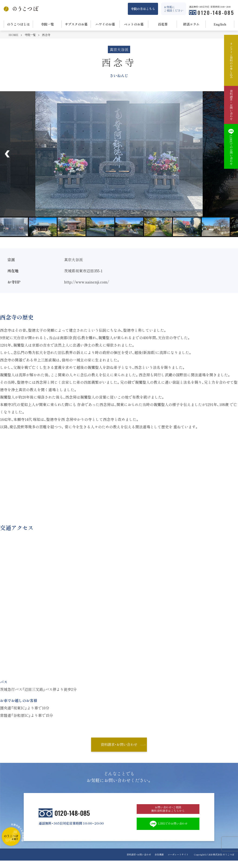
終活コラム (191, 24)
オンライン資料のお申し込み (231, 60)
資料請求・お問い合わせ (119, 745)
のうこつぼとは (18, 24)
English (220, 24)
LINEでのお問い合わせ (168, 830)
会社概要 (157, 862)
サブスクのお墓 (76, 24)
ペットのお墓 (134, 24)
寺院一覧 (47, 24)
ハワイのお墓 (105, 24)
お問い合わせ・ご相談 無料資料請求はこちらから (168, 812)
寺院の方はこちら (143, 9)
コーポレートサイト (178, 862)
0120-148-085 (216, 13)
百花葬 (163, 24)
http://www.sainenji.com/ (87, 282)
